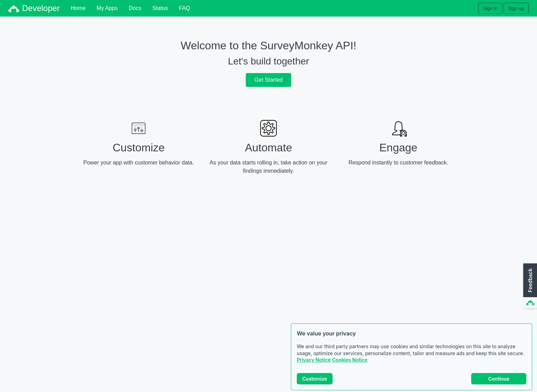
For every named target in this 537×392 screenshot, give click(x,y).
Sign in (490, 8)
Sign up (516, 8)
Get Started (268, 80)
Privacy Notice (314, 360)
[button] (529, 286)
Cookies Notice (350, 360)
